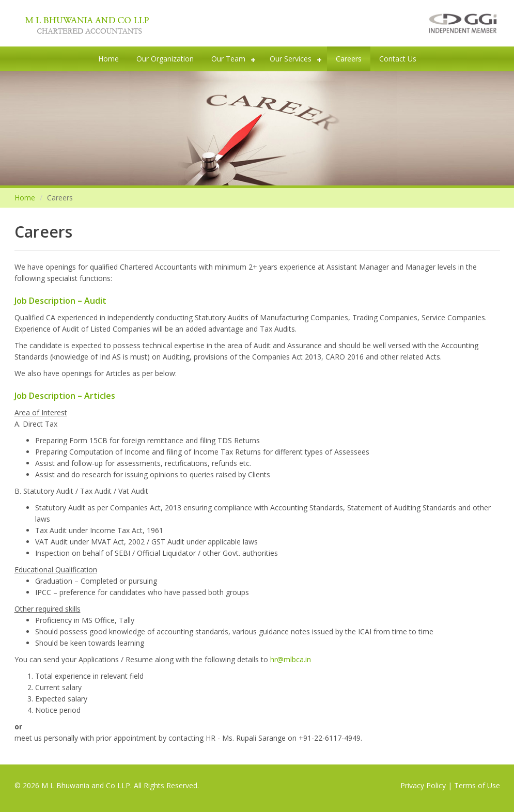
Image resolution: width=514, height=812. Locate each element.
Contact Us (398, 59)
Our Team (228, 59)
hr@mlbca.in (291, 659)
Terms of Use (477, 785)
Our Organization (165, 59)
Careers (349, 59)
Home (108, 59)
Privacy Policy (423, 785)
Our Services (291, 59)
